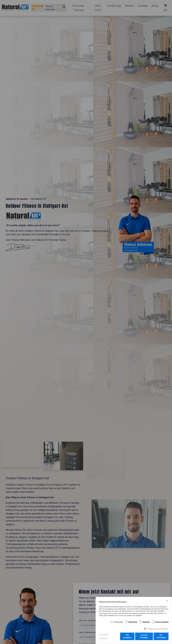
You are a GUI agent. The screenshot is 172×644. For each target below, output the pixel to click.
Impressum (103, 639)
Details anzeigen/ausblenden (158, 629)
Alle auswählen (127, 637)
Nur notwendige (161, 637)
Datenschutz (104, 635)
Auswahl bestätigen (144, 637)
